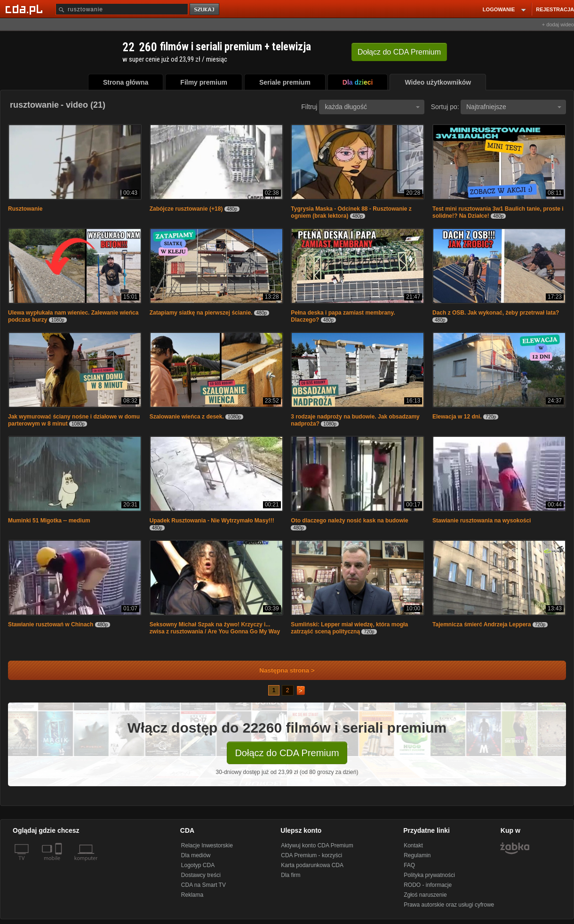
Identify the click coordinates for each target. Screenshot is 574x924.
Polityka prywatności (429, 875)
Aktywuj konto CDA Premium (317, 845)
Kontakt (413, 845)
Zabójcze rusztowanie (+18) (186, 209)
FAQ (409, 865)
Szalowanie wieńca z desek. (187, 417)
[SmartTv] (60, 864)
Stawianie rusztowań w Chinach (51, 624)
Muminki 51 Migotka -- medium (49, 521)
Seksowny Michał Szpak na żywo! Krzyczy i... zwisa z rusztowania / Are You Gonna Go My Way (215, 628)
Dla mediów (196, 855)
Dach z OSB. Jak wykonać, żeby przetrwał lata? (496, 313)
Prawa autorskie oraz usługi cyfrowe (449, 905)
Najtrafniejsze (514, 107)
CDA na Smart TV (203, 885)
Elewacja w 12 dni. (457, 417)
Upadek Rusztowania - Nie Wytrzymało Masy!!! (212, 521)
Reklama (192, 895)
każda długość (372, 107)
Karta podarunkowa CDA (312, 865)
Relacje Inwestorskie (207, 845)
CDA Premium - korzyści (311, 855)
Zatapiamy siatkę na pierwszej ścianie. (201, 313)
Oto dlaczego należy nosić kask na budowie (349, 521)
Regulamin (417, 855)
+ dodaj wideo (558, 24)
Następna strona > (281, 670)
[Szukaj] (122, 9)
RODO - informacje (428, 885)
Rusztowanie (25, 209)
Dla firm (291, 875)
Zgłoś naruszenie (425, 895)
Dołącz (399, 52)
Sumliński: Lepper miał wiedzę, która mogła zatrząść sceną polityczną (349, 628)
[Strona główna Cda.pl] (25, 9)
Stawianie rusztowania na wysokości (482, 521)
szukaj (205, 10)
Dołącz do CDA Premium (287, 753)
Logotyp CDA (198, 865)
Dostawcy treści (201, 875)
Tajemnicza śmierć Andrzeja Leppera (482, 624)
